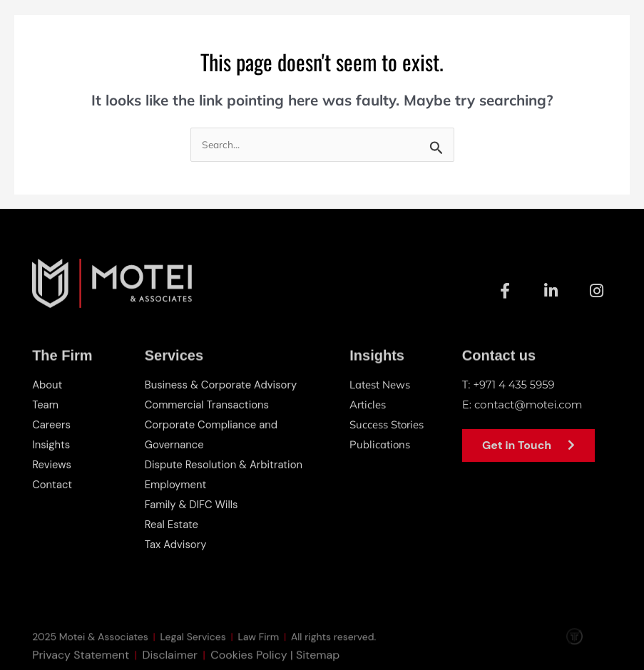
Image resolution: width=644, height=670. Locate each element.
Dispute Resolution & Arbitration (225, 465)
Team (45, 405)
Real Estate (172, 525)
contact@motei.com (529, 404)
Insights (51, 445)
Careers (51, 425)
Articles (368, 404)
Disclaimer (170, 660)
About (47, 385)
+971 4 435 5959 (514, 385)
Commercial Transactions (208, 405)
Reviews (52, 465)
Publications (380, 444)
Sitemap (318, 660)
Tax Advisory (176, 545)
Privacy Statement (81, 660)
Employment (176, 485)
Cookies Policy (249, 660)
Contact (52, 485)
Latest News (380, 385)
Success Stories (387, 424)
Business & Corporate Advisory (222, 385)
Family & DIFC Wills (192, 505)
